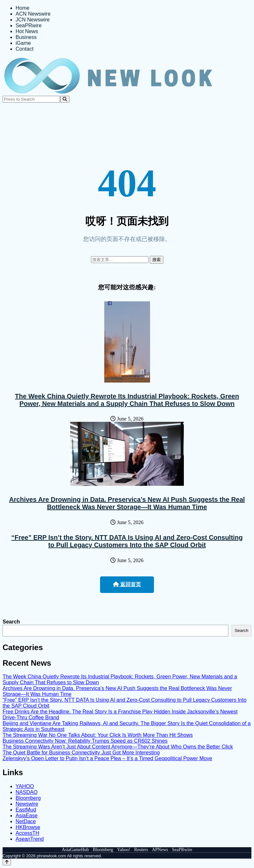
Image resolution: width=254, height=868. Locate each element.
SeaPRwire (29, 25)
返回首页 (127, 584)
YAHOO (25, 786)
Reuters (141, 850)
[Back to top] (7, 862)
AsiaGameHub (75, 850)
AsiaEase (27, 816)
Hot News (27, 31)
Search (11, 622)
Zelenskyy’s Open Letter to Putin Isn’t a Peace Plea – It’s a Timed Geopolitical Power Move (107, 758)
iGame (23, 43)
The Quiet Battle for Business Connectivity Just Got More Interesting (81, 753)
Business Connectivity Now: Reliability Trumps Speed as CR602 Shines (85, 741)
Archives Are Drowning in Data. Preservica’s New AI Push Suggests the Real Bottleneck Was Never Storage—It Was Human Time (127, 503)
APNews (160, 850)
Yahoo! (124, 850)
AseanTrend (30, 839)
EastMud (26, 810)
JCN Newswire (33, 20)
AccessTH (27, 833)
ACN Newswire (33, 14)
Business (26, 37)
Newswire (27, 804)
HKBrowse (28, 827)
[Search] (65, 99)
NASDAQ (27, 792)
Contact (25, 49)
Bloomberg (28, 798)
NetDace (26, 821)
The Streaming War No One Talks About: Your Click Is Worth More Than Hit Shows (98, 735)
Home (23, 8)
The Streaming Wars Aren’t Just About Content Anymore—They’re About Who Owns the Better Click (118, 747)
